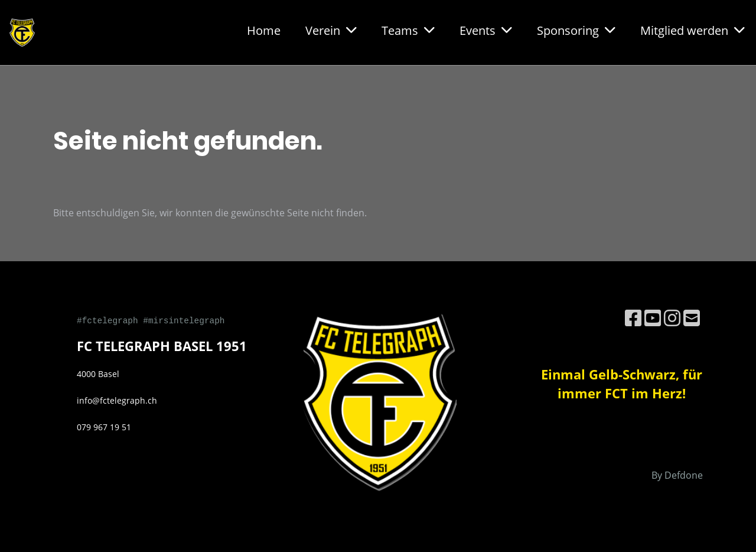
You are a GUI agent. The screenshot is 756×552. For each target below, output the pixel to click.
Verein (331, 30)
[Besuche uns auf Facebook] (633, 318)
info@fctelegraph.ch (117, 400)
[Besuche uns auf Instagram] (672, 318)
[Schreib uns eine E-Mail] (692, 318)
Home (264, 30)
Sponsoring (576, 30)
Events (486, 30)
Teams (408, 30)
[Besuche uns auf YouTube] (653, 318)
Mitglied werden (693, 30)
